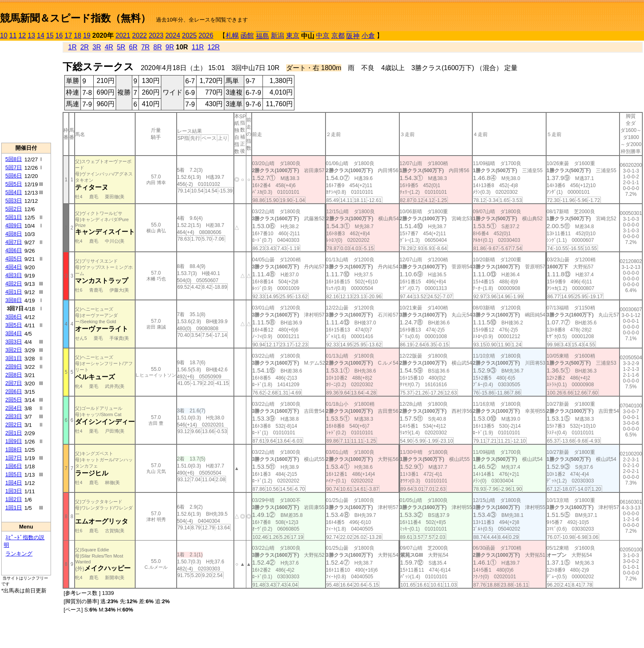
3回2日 (14, 350)
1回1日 (14, 508)
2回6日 (14, 391)
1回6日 (14, 466)
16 (59, 35)
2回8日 (14, 375)
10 (4, 35)
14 (41, 35)
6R (133, 47)
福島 (262, 36)
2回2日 (14, 425)
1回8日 (14, 449)
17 (68, 35)
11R (198, 47)
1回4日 (14, 483)
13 (32, 35)
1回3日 (14, 491)
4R (109, 47)
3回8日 (14, 300)
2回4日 (14, 408)
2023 (156, 35)
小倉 (368, 35)
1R (72, 47)
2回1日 (14, 433)
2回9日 (14, 367)
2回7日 (14, 383)
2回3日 (14, 416)
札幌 (232, 35)
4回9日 (14, 225)
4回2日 (14, 284)
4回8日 (14, 234)
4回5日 (14, 259)
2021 (123, 35)
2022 (140, 35)
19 (87, 35)
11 (13, 35)
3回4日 (14, 333)
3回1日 (14, 358)
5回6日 (14, 176)
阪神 (353, 36)
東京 (293, 35)
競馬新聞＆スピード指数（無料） (75, 18)
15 (50, 35)
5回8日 (14, 159)
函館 (247, 35)
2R (85, 47)
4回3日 (14, 275)
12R (214, 47)
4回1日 (14, 292)
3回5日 (14, 325)
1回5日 (14, 474)
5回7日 (14, 167)
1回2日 (14, 499)
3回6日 (14, 317)
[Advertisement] (26, 92)
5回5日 (14, 184)
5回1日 (14, 217)
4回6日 (14, 250)
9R (170, 47)
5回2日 (14, 209)
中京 (323, 35)
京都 (338, 35)
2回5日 (14, 400)
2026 (206, 35)
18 (78, 35)
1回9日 (14, 441)
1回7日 (14, 458)
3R (97, 47)
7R (145, 47)
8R (158, 47)
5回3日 (14, 201)
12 (22, 35)
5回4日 (14, 192)
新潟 (277, 35)
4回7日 (14, 242)
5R (121, 47)
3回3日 (14, 342)
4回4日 (14, 267)
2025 (190, 35)
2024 (173, 35)
